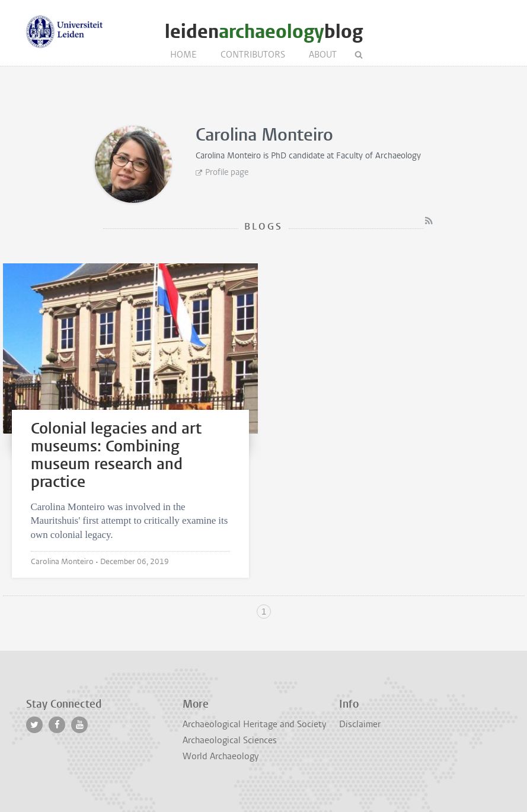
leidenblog (264, 32)
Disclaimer (360, 724)
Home (183, 55)
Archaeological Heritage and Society (254, 724)
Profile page (227, 172)
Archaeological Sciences (230, 740)
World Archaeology (221, 756)
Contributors (253, 55)
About (323, 55)
